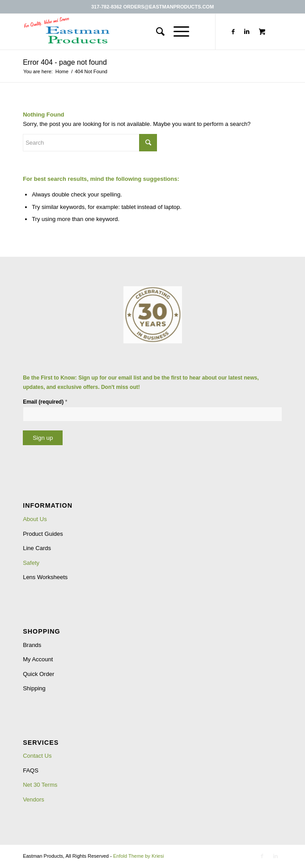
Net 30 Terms (40, 785)
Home (62, 71)
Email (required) (45, 402)
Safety (31, 563)
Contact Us (37, 756)
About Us (35, 519)
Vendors (34, 799)
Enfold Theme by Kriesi (139, 856)
